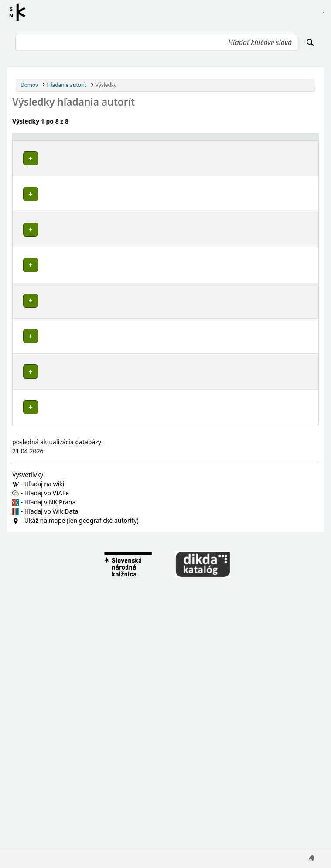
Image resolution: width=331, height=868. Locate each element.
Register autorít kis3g (20, 12)
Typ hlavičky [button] (218, 140)
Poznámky (29, 184)
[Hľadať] (310, 42)
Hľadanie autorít (67, 85)
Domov (29, 85)
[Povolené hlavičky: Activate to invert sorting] (91, 141)
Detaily (181, 156)
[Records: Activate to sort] (297, 141)
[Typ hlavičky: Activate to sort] (236, 141)
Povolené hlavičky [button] (41, 140)
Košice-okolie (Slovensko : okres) (68, 299)
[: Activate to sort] (183, 141)
